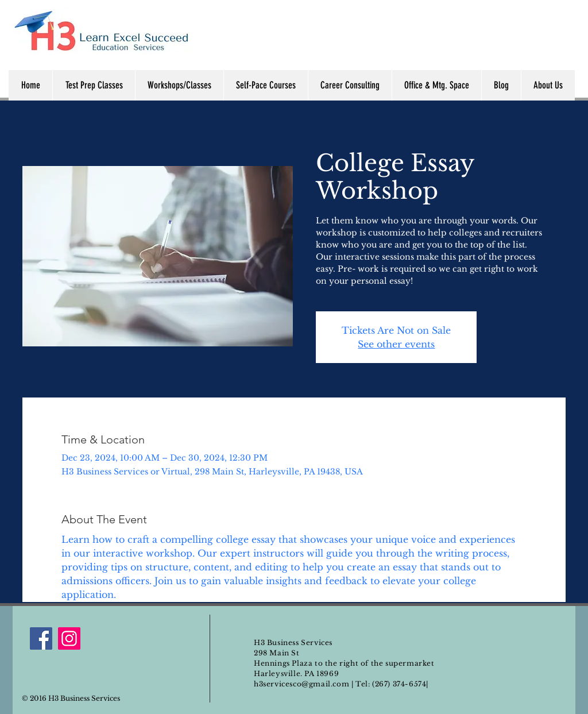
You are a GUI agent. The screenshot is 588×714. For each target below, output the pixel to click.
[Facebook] (41, 638)
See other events (396, 344)
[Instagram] (69, 638)
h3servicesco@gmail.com (301, 684)
